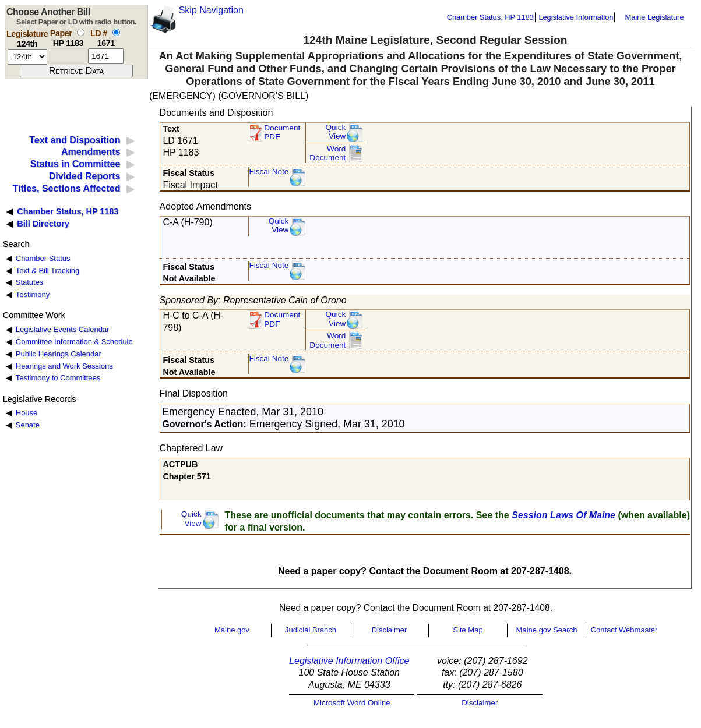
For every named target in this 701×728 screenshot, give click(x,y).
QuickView (336, 132)
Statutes (30, 282)
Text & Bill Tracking (47, 271)
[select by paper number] (81, 32)
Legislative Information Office (349, 661)
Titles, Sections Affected (66, 188)
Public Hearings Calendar (59, 354)
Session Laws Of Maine (563, 515)
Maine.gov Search (547, 630)
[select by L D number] (116, 32)
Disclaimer (390, 630)
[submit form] (76, 71)
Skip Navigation (211, 10)
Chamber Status (43, 258)
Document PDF (282, 132)
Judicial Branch (311, 630)
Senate (28, 425)
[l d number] (106, 56)
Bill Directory (43, 224)
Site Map (468, 630)
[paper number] (68, 56)
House (27, 413)
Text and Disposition (75, 140)
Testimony (33, 294)
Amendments (91, 152)
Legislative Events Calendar (63, 329)
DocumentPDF (282, 319)
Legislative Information (576, 17)
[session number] (27, 57)
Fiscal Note (269, 172)
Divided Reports (85, 176)
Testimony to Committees (58, 378)
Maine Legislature (654, 17)
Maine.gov (232, 630)
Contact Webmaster (624, 630)
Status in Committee (75, 164)
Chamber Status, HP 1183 (490, 17)
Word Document (327, 153)
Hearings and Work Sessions (64, 366)
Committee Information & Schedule (74, 342)
